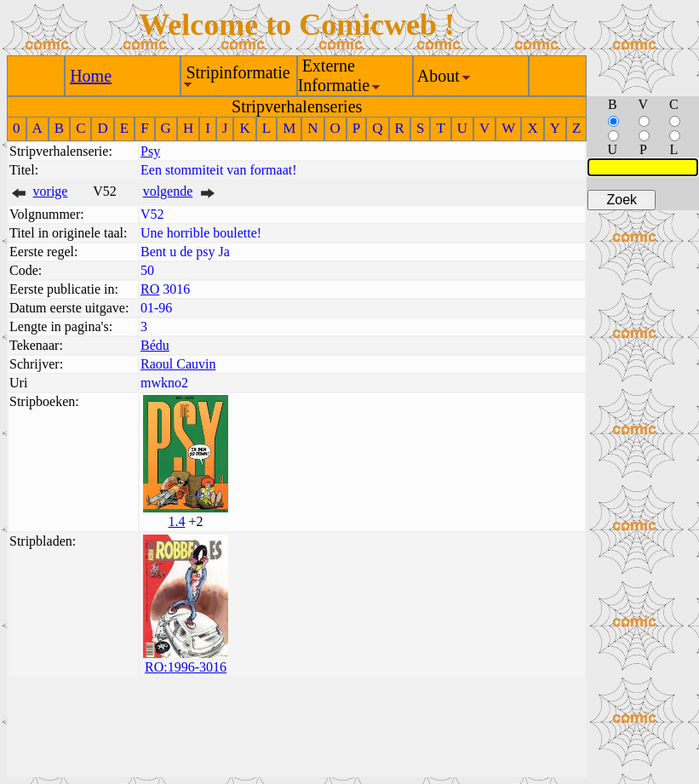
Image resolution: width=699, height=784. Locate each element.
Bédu (155, 345)
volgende (168, 191)
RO (150, 289)
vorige (51, 191)
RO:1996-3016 (186, 667)
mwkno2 (164, 383)
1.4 (176, 521)
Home (91, 76)
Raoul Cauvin (178, 364)
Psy (150, 151)
